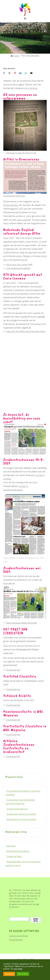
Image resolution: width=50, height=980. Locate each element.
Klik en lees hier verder (17, 265)
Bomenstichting (11, 205)
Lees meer (18, 969)
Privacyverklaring (16, 940)
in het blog (32, 88)
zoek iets (36, 920)
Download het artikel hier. (14, 196)
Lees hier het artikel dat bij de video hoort (26, 331)
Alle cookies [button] (23, 974)
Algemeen (11, 846)
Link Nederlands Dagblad (18, 268)
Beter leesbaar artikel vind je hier (22, 623)
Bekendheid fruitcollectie (18, 851)
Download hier (13, 670)
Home (15, 56)
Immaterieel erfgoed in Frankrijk (21, 814)
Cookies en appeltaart (19, 936)
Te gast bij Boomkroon (17, 809)
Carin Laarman (24, 220)
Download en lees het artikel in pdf (21, 153)
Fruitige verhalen (14, 856)
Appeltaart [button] (9, 974)
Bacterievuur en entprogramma (21, 819)
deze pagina (41, 220)
